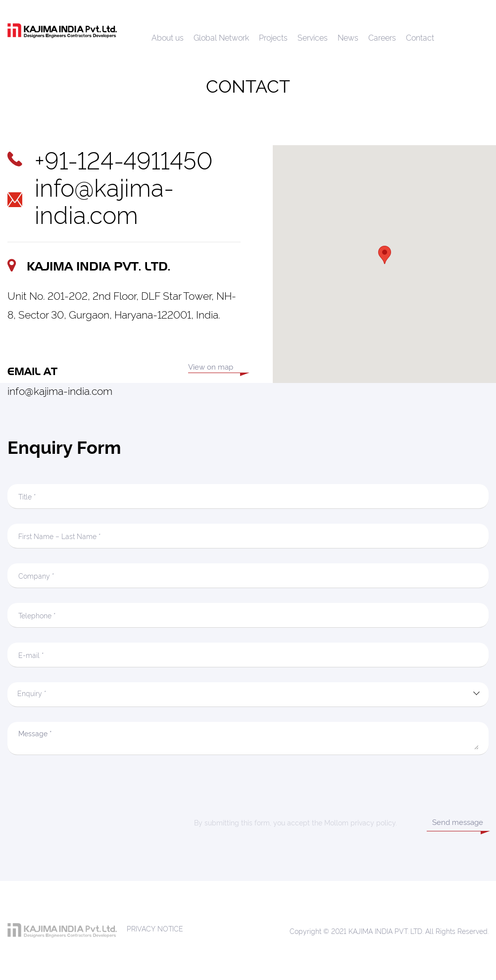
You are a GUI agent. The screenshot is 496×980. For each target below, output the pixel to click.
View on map (211, 367)
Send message (458, 822)
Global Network (221, 37)
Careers (382, 37)
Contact (420, 37)
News (348, 37)
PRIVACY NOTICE (155, 928)
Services (313, 37)
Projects (273, 37)
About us (168, 37)
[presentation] (248, 789)
